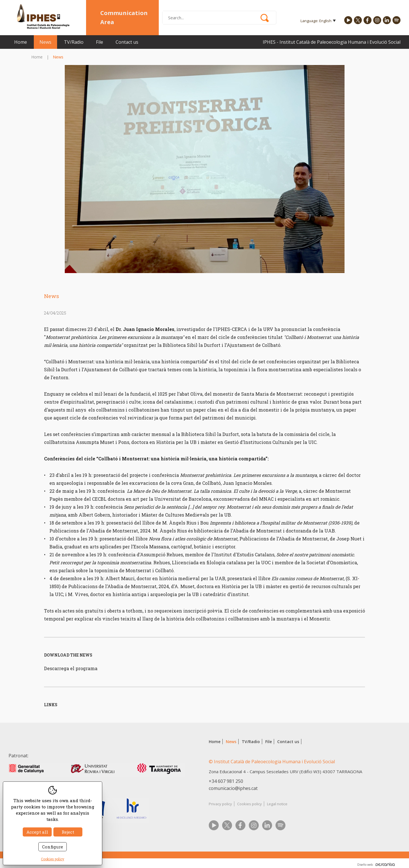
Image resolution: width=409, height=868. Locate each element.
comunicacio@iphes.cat (233, 788)
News (45, 42)
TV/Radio (74, 42)
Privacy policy (220, 804)
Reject (68, 832)
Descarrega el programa (71, 668)
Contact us (127, 42)
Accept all (37, 832)
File (100, 42)
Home (21, 42)
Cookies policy (250, 804)
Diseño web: (376, 865)
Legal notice (277, 804)
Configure (53, 847)
